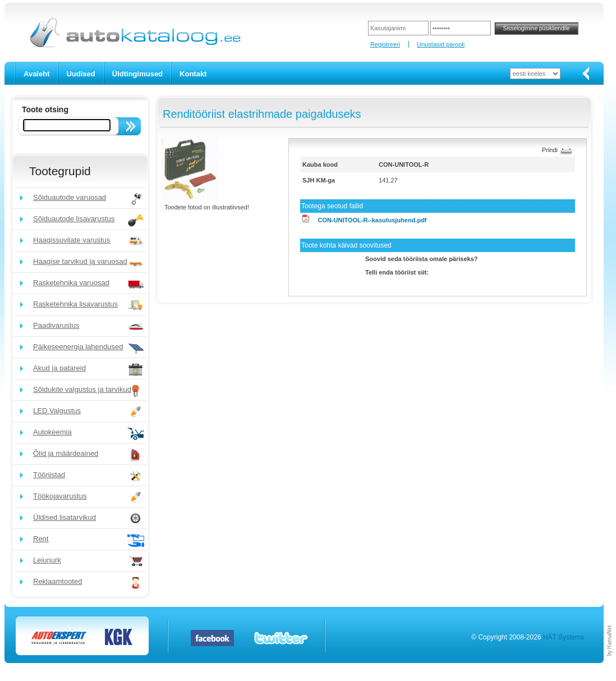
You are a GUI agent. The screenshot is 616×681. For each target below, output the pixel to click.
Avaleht (36, 74)
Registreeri (385, 44)
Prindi (550, 150)
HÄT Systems (564, 637)
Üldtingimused (137, 74)
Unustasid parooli (441, 44)
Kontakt (193, 74)
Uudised (81, 74)
